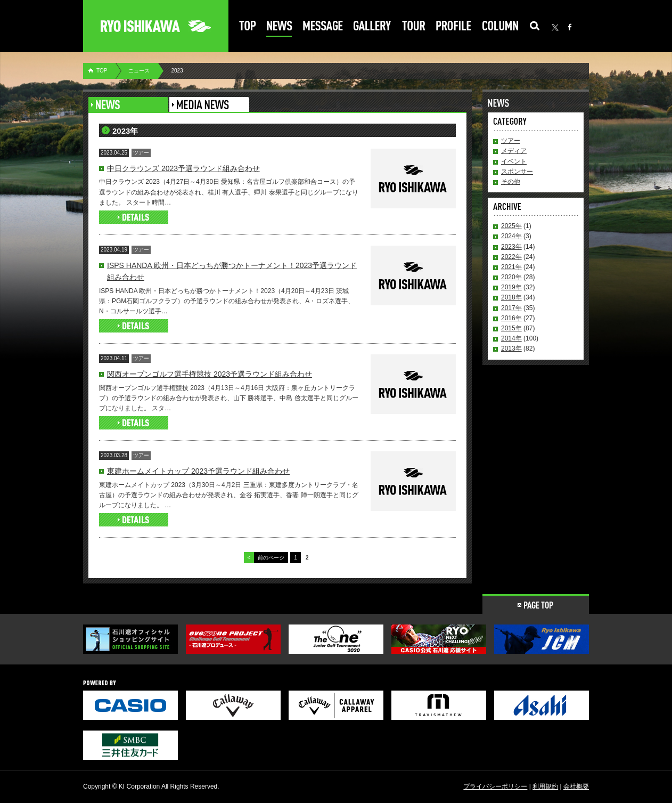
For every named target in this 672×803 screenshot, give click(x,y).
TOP (102, 71)
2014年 (511, 338)
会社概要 (576, 786)
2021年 (511, 267)
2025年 (511, 226)
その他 (511, 182)
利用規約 (545, 786)
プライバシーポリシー (495, 786)
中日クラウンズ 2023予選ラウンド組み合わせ (183, 168)
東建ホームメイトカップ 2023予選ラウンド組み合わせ (198, 471)
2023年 (511, 247)
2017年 (511, 308)
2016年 (511, 318)
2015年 (511, 328)
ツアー (511, 141)
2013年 (511, 348)
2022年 (511, 257)
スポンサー (517, 172)
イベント (514, 161)
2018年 (511, 297)
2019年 (511, 287)
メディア (514, 151)
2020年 (511, 277)
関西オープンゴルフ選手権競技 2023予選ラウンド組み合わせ (210, 374)
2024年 (511, 236)
